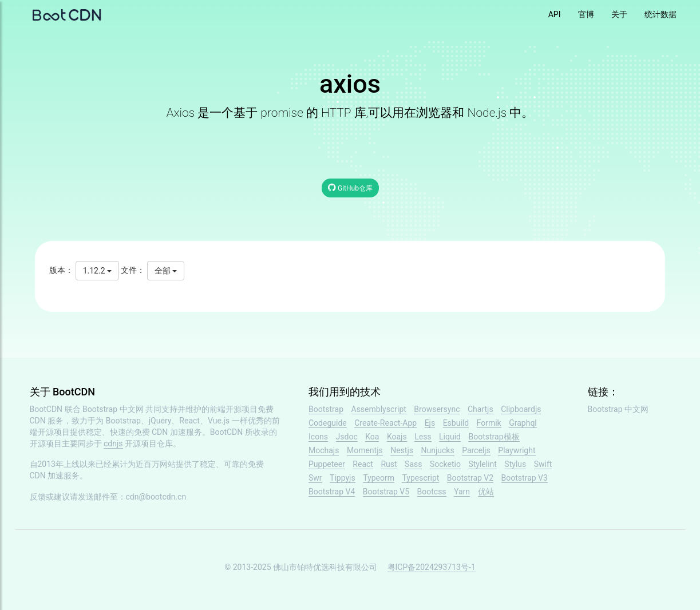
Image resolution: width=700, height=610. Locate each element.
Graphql (523, 423)
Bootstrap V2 (470, 478)
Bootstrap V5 (386, 492)
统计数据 (661, 14)
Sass (413, 464)
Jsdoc (347, 437)
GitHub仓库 (350, 187)
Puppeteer (327, 464)
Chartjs (480, 409)
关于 (619, 14)
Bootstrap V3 (525, 478)
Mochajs (324, 450)
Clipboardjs (521, 409)
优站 (486, 492)
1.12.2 (97, 271)
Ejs (430, 423)
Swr (315, 478)
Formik (489, 423)
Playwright (517, 450)
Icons (318, 437)
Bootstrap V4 (332, 492)
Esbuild (456, 423)
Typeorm (379, 478)
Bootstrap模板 (494, 437)
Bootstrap (326, 409)
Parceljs (476, 450)
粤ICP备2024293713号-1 (432, 567)
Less (423, 437)
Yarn (462, 492)
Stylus (515, 464)
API (555, 14)
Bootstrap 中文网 (113, 409)
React (363, 464)
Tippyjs (343, 478)
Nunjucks (437, 450)
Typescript (420, 478)
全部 (166, 271)
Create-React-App (385, 423)
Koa (372, 437)
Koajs (397, 437)
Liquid (450, 437)
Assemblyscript (379, 409)
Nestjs (402, 450)
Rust (389, 464)
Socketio (445, 464)
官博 (586, 14)
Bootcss (432, 492)
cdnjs (113, 443)
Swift (543, 464)
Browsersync (437, 409)
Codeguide (328, 423)
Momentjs (365, 450)
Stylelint (482, 464)
